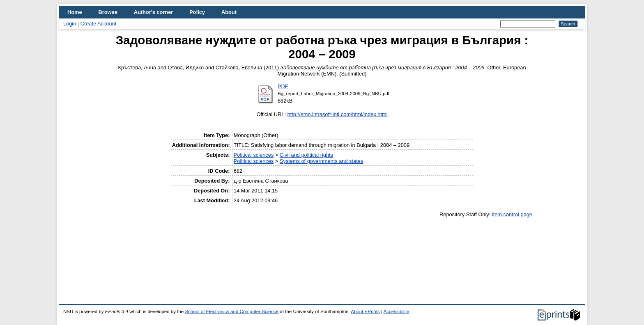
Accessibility (396, 311)
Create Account (99, 24)
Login (70, 24)
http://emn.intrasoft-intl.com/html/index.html (338, 114)
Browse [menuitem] (108, 12)
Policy (197, 12)
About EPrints (365, 311)
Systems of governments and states (321, 161)
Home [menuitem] (75, 12)
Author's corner (153, 12)
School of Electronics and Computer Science (232, 311)
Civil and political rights (306, 155)
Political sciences (254, 155)
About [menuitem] (229, 12)
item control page (512, 214)
